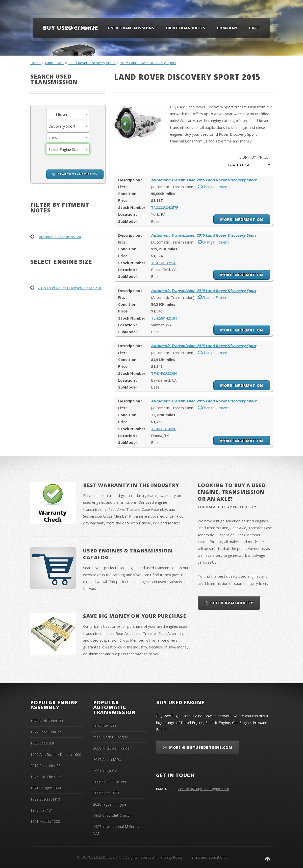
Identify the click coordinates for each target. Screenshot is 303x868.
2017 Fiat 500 (104, 726)
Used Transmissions (131, 28)
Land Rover (55, 63)
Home (35, 63)
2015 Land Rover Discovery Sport (148, 63)
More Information (242, 219)
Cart (254, 28)
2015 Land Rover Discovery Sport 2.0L (70, 288)
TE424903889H (164, 373)
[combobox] (68, 114)
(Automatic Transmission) (59, 237)
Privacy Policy (171, 857)
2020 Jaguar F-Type (110, 804)
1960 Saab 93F (43, 743)
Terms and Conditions (208, 857)
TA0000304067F (165, 207)
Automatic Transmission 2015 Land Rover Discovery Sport (204, 180)
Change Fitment (215, 187)
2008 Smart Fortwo (110, 782)
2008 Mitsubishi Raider (112, 748)
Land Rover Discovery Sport (92, 63)
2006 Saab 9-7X (106, 793)
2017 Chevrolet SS (45, 765)
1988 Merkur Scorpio (111, 737)
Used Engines (81, 28)
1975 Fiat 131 (42, 810)
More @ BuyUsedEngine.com (201, 747)
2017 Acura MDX (107, 759)
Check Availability (232, 603)
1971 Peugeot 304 (46, 788)
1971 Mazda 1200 (45, 821)
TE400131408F (163, 429)
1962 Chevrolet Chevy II (113, 815)
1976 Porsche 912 (45, 777)
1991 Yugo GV (105, 770)
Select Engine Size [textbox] (64, 149)
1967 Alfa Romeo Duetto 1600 (56, 754)
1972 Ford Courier (46, 732)
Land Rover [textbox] (58, 114)
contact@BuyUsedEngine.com (204, 789)
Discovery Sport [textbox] (62, 126)
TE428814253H (164, 318)
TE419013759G (164, 263)
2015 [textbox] (53, 138)
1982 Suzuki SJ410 (45, 799)
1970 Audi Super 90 (46, 721)
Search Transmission (78, 174)
